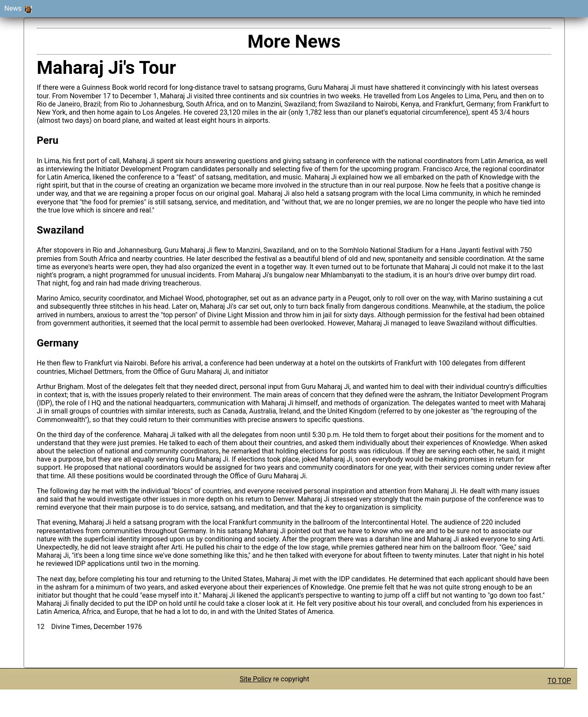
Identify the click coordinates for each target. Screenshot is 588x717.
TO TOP (559, 681)
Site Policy (256, 679)
